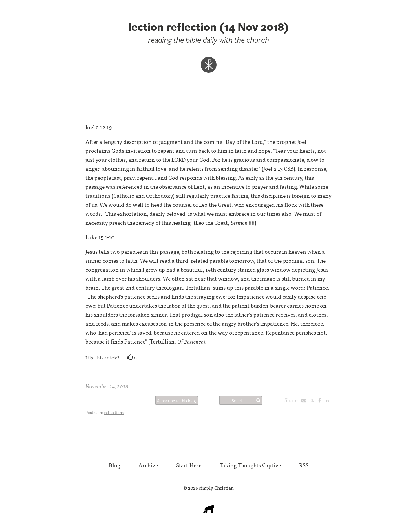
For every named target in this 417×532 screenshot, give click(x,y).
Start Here (189, 465)
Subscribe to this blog (177, 400)
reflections (114, 412)
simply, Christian (216, 488)
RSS (304, 465)
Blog (115, 465)
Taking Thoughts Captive (250, 465)
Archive (148, 465)
